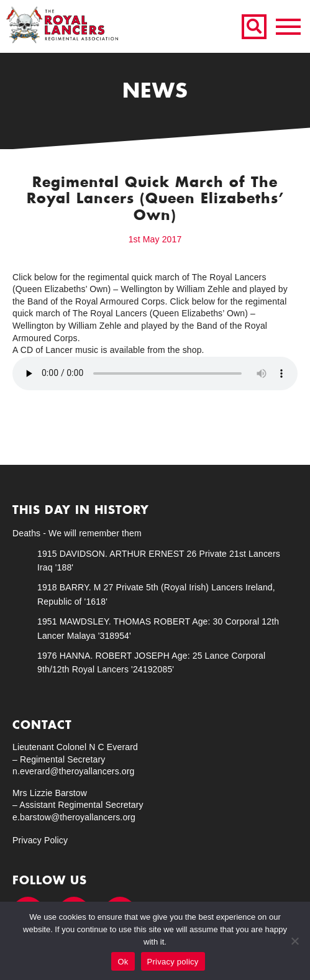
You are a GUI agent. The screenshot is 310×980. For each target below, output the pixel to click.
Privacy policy (173, 962)
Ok (123, 962)
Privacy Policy (40, 840)
